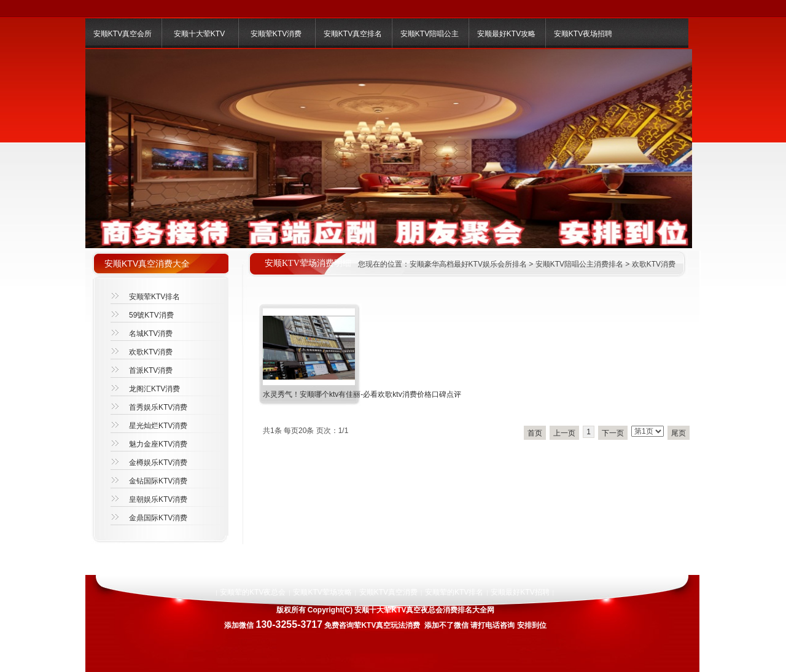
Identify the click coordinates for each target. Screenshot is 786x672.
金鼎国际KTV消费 (158, 518)
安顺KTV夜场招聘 (583, 34)
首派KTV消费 (151, 370)
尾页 (679, 433)
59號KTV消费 (151, 315)
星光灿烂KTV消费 (158, 426)
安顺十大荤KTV (199, 34)
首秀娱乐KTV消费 (158, 407)
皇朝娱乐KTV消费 (158, 499)
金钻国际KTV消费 (158, 481)
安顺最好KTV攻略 (506, 34)
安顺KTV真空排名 (353, 34)
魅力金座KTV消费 (158, 444)
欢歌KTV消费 (654, 264)
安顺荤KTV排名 (154, 297)
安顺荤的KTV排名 (454, 592)
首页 (535, 433)
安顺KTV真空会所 (123, 34)
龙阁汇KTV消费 (154, 389)
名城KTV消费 (151, 334)
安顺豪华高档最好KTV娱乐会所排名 (468, 264)
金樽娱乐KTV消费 (158, 463)
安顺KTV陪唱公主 (430, 34)
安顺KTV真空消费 (388, 592)
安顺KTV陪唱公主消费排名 (579, 264)
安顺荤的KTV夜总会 (253, 592)
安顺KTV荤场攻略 (322, 592)
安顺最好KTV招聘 (520, 592)
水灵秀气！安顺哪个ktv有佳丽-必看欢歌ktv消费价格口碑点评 (362, 394)
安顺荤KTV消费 (276, 34)
